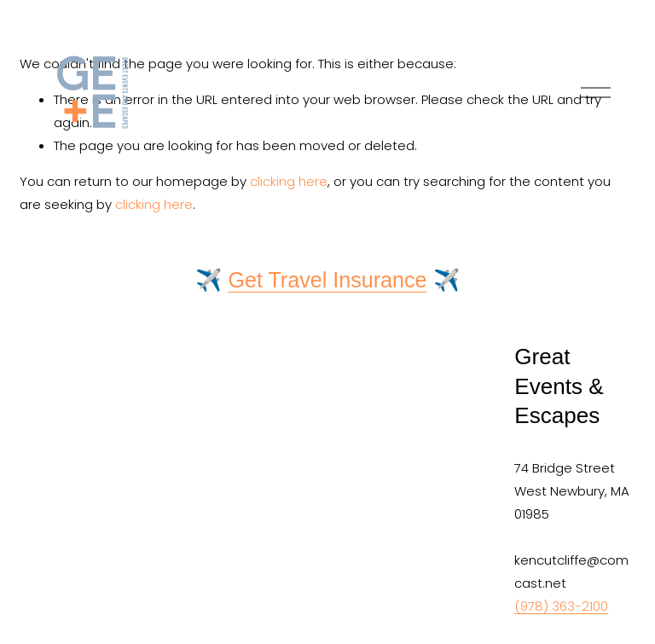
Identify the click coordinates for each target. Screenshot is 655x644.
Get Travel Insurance (327, 280)
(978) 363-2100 (561, 606)
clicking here (154, 204)
